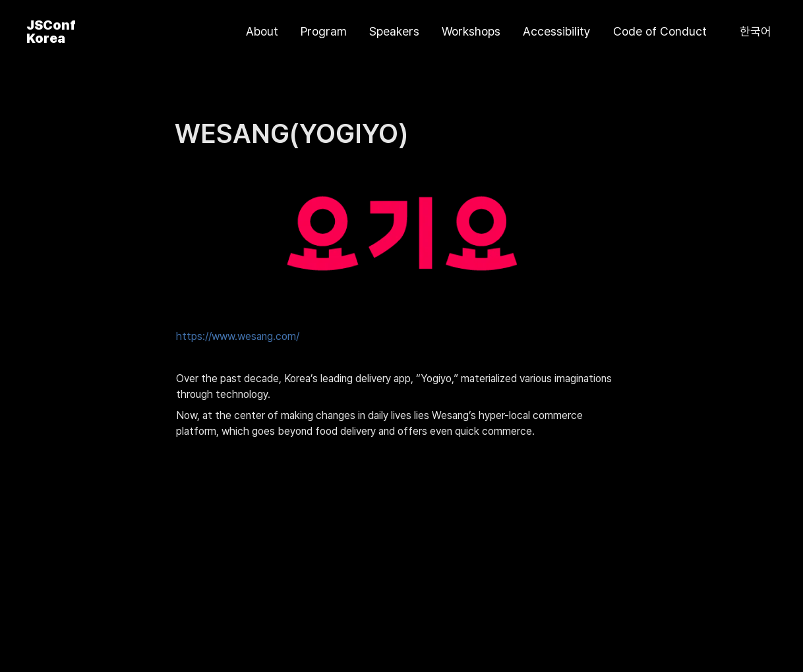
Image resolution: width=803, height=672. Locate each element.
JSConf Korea (51, 32)
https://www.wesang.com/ (238, 336)
